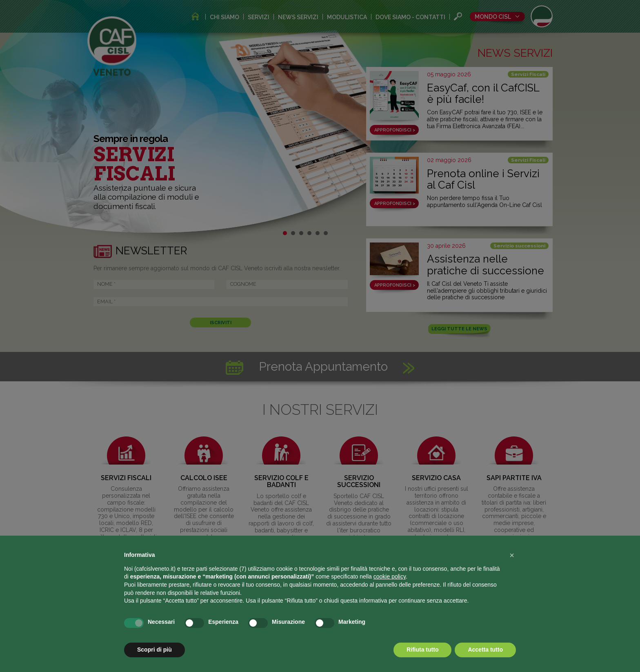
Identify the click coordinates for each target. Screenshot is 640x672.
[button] (512, 555)
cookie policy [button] (390, 576)
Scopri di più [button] (154, 650)
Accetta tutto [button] (485, 650)
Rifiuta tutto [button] (423, 650)
